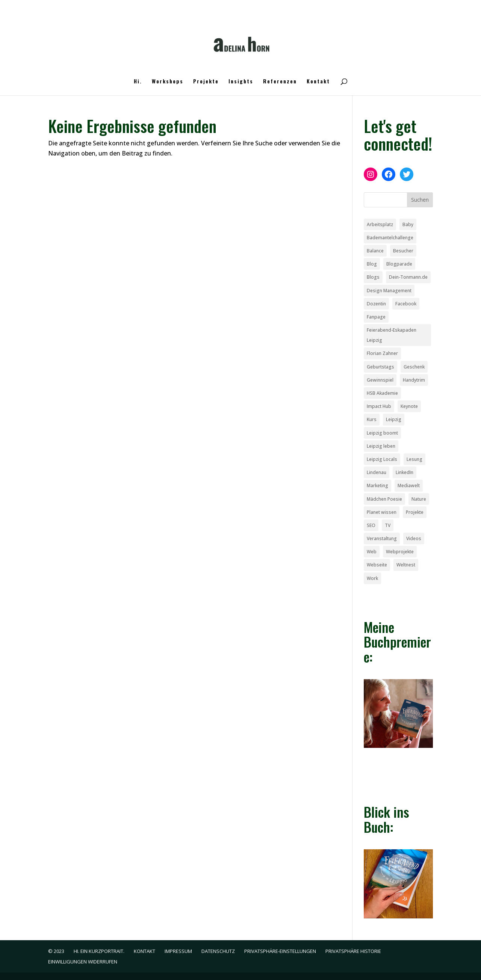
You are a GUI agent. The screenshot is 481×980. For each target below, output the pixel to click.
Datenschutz (218, 951)
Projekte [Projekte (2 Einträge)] (415, 512)
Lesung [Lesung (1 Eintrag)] (414, 459)
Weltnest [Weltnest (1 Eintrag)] (406, 565)
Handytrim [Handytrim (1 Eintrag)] (414, 380)
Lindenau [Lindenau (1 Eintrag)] (377, 472)
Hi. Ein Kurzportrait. (99, 951)
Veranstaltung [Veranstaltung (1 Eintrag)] (382, 538)
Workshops (168, 82)
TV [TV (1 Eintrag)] (388, 525)
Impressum (178, 951)
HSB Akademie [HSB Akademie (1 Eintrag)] (382, 393)
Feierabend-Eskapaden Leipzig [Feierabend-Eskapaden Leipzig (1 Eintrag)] (392, 335)
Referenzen (280, 82)
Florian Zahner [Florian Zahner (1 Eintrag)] (382, 353)
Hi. (138, 82)
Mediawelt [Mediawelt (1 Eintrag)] (409, 485)
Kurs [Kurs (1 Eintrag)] (372, 419)
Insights (241, 82)
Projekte (206, 82)
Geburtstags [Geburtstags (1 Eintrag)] (380, 367)
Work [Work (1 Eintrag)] (372, 578)
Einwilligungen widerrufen (83, 962)
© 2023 (56, 951)
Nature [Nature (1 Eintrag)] (419, 499)
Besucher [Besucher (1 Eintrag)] (403, 251)
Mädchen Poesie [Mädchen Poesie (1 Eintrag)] (384, 499)
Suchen (420, 200)
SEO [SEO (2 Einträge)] (371, 525)
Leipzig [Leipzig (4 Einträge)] (394, 419)
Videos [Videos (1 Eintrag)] (414, 538)
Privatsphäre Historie (353, 951)
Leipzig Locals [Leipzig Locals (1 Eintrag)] (382, 459)
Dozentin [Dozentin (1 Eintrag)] (376, 304)
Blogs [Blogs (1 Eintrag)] (373, 277)
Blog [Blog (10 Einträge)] (372, 264)
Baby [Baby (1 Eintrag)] (408, 224)
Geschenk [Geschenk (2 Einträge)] (414, 367)
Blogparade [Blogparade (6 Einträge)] (399, 264)
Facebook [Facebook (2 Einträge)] (406, 304)
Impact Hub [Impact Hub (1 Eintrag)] (379, 406)
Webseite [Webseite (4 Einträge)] (377, 565)
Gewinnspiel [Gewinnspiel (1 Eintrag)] (380, 380)
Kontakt (318, 82)
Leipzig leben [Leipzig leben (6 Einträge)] (381, 446)
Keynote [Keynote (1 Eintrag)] (409, 406)
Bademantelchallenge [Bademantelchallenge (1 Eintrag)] (390, 238)
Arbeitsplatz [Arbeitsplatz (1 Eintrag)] (380, 224)
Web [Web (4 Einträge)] (372, 552)
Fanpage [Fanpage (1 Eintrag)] (376, 317)
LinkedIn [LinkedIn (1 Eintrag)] (405, 472)
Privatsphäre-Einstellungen (280, 951)
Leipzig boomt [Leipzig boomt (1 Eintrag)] (382, 433)
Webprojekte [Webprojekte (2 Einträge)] (400, 552)
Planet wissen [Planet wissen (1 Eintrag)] (382, 512)
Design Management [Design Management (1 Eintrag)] (389, 291)
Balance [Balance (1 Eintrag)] (375, 251)
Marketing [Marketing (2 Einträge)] (377, 485)
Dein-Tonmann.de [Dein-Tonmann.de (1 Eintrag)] (408, 277)
